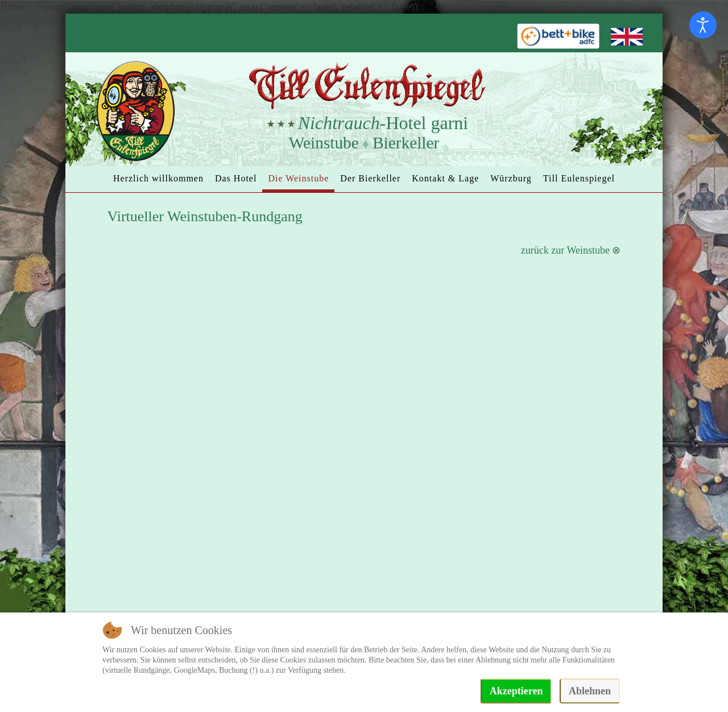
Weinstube (324, 143)
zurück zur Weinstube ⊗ (571, 250)
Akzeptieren (516, 691)
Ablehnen (590, 691)
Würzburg (511, 178)
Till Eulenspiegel (579, 178)
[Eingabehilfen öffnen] (703, 25)
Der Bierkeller (370, 178)
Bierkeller (406, 143)
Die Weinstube (298, 178)
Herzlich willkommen (158, 178)
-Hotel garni (383, 123)
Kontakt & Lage (445, 178)
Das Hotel (236, 178)
